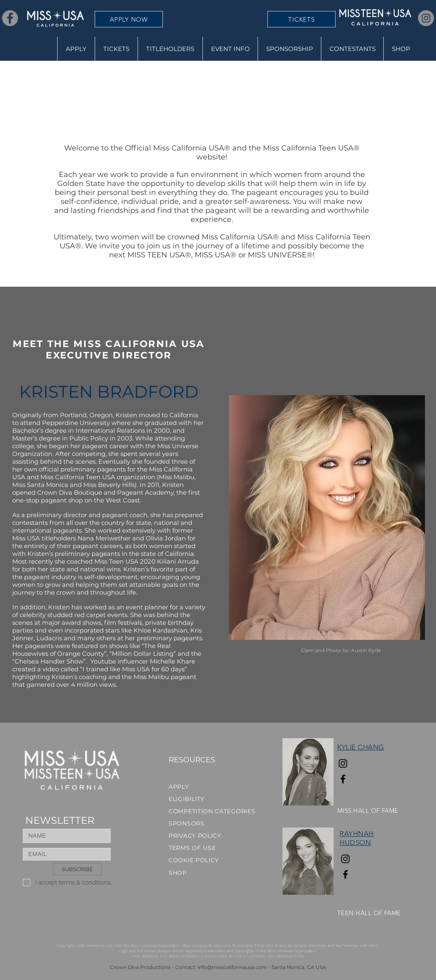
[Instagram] (426, 18)
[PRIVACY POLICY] (198, 836)
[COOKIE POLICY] (198, 860)
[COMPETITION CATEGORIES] (214, 811)
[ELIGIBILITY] (214, 799)
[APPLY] (214, 787)
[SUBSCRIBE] (77, 869)
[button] (170, 49)
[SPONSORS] (198, 823)
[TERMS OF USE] (198, 848)
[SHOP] (198, 873)
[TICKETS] (301, 19)
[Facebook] (10, 18)
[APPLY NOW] (129, 19)
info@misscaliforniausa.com (232, 967)
